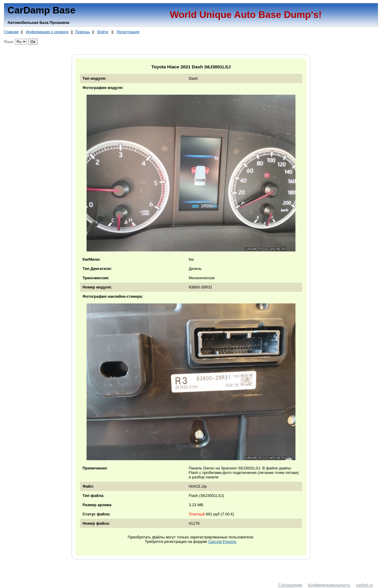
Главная (11, 32)
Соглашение (290, 585)
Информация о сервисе (47, 32)
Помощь (82, 32)
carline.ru (365, 585)
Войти (103, 32)
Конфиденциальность (329, 585)
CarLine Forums (222, 542)
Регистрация (128, 32)
